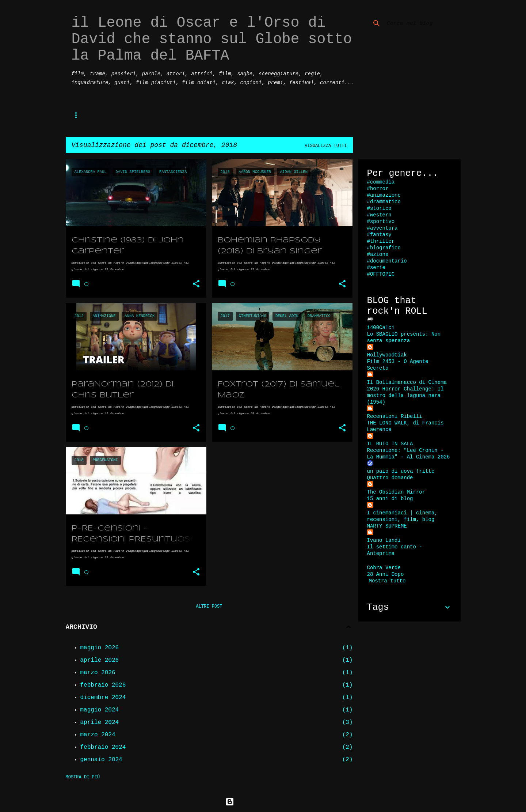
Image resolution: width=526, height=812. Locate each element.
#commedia (381, 182)
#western (379, 215)
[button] (196, 284)
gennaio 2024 (101, 760)
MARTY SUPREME (387, 526)
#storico (379, 208)
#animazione (384, 195)
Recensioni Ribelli (395, 416)
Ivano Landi (384, 540)
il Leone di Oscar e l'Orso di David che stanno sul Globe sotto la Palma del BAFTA (212, 39)
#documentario (387, 261)
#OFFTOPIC (381, 274)
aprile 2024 (100, 722)
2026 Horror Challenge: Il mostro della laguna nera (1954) (405, 396)
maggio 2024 (100, 710)
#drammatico (384, 202)
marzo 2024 (98, 735)
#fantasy (379, 235)
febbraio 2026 (103, 685)
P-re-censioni (106, 115)
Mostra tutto (387, 581)
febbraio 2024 (103, 747)
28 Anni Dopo (386, 574)
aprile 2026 (100, 660)
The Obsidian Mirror (396, 492)
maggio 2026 (100, 648)
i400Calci (381, 328)
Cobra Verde (384, 568)
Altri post (209, 607)
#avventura (382, 228)
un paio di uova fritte (401, 471)
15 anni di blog (390, 499)
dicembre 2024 (103, 698)
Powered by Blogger (263, 802)
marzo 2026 (98, 673)
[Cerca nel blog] (422, 23)
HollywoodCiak (387, 355)
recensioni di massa (206, 115)
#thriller (381, 241)
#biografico (384, 248)
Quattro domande (390, 478)
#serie (376, 268)
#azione (378, 254)
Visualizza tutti (326, 146)
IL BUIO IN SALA (390, 444)
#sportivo (381, 222)
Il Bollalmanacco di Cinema (407, 382)
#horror (378, 189)
